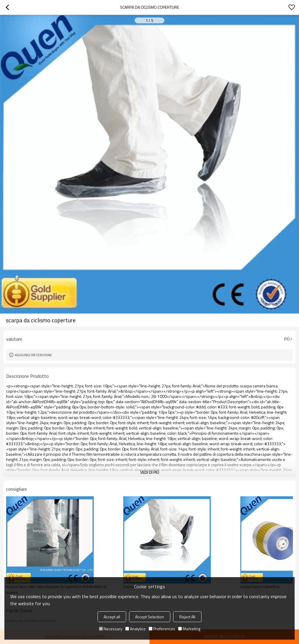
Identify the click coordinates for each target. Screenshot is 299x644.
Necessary (111, 629)
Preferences (162, 629)
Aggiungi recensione (33, 355)
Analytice (135, 629)
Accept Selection (150, 617)
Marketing (189, 629)
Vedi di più (150, 472)
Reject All (187, 617)
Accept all (112, 617)
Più (287, 339)
